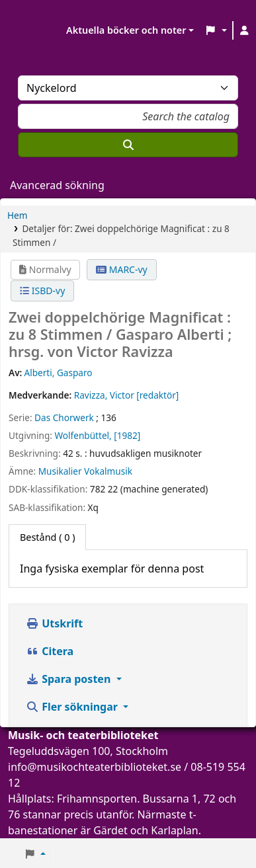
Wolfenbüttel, (83, 435)
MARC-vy (122, 269)
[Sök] (128, 145)
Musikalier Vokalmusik (85, 471)
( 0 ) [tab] (47, 537)
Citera (50, 651)
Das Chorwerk (64, 417)
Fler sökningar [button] (73, 707)
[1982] (127, 435)
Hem (17, 215)
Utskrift (54, 623)
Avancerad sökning (57, 185)
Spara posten (69, 679)
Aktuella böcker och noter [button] (126, 30)
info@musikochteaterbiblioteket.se (95, 767)
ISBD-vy (42, 291)
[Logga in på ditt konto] (245, 30)
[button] (215, 30)
